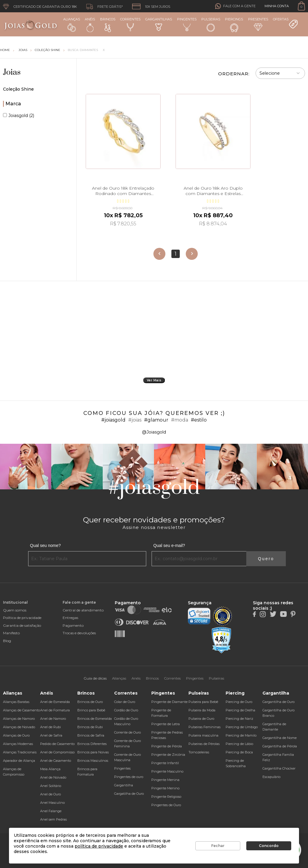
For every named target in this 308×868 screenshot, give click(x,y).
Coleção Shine (47, 50)
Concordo (269, 846)
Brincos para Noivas (93, 752)
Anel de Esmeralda (55, 702)
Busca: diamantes (83, 50)
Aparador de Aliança (19, 761)
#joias (135, 420)
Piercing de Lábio (239, 744)
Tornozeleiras (199, 752)
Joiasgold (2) (19, 116)
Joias (12, 72)
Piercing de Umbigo (242, 727)
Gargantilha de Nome (280, 738)
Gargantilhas (159, 24)
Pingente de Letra (166, 724)
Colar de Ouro (125, 702)
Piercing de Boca (239, 752)
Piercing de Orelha (240, 710)
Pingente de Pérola (167, 746)
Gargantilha (124, 785)
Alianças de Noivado (19, 727)
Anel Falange (51, 811)
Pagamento (73, 625)
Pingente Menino (165, 788)
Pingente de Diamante (169, 702)
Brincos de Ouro (90, 702)
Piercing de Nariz (239, 719)
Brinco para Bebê (91, 710)
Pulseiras (211, 25)
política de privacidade (99, 846)
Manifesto (11, 633)
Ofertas (286, 23)
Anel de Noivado (53, 777)
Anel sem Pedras (53, 819)
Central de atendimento (83, 610)
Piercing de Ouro (239, 702)
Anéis (90, 25)
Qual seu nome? (45, 545)
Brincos (108, 25)
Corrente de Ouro (127, 732)
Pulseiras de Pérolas (204, 744)
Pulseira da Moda (202, 710)
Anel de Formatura (55, 710)
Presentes (258, 24)
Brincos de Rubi (90, 727)
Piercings (234, 25)
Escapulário (271, 777)
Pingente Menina (165, 780)
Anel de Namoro (53, 719)
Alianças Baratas (16, 702)
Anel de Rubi (50, 727)
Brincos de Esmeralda (95, 719)
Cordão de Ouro (126, 710)
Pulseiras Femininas (204, 727)
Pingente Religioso (166, 797)
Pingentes (187, 24)
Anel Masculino (52, 803)
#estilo (199, 420)
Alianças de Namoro (19, 719)
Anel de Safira (51, 735)
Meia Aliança (50, 769)
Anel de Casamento (56, 761)
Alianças (72, 24)
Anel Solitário (51, 786)
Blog (7, 641)
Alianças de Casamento (21, 710)
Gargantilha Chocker (279, 768)
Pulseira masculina (203, 735)
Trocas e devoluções (79, 633)
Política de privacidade (22, 618)
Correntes (130, 24)
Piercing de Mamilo (241, 735)
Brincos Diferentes (92, 744)
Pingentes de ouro (129, 777)
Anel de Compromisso (57, 752)
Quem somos (15, 610)
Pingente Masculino (167, 771)
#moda (180, 420)
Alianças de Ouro (16, 735)
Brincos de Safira (91, 735)
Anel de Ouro (50, 794)
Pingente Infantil (165, 763)
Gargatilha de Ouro (129, 794)
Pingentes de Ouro (166, 805)
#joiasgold (113, 420)
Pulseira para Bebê (203, 702)
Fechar (218, 846)
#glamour (156, 420)
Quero (266, 559)
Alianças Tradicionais (20, 752)
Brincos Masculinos (93, 761)
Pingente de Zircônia (168, 755)
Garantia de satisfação (22, 625)
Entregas (70, 618)
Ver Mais (154, 380)
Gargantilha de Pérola (280, 746)
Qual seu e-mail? (169, 545)
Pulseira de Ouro (201, 719)
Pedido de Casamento (57, 744)
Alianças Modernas (18, 744)
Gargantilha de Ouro (278, 702)
